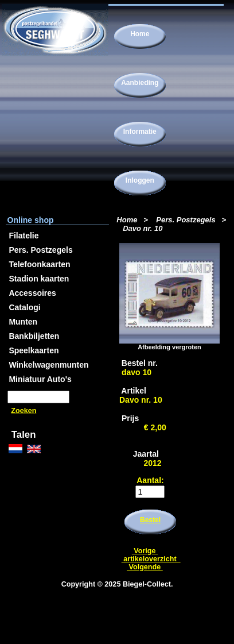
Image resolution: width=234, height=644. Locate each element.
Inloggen (140, 180)
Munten (23, 322)
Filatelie (24, 236)
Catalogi (24, 307)
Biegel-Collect (147, 584)
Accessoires (32, 293)
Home (140, 34)
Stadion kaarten (39, 279)
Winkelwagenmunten (48, 365)
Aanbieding (140, 83)
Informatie (140, 132)
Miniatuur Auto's (40, 379)
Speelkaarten (34, 350)
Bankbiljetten (34, 336)
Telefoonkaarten (39, 264)
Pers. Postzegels (186, 220)
